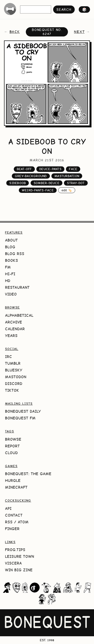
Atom (23, 522)
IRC (9, 357)
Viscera (13, 563)
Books (12, 260)
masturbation (67, 176)
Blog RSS (15, 254)
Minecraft (16, 487)
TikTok (12, 390)
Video (11, 294)
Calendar (15, 329)
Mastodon (16, 377)
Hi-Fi (10, 274)
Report (12, 446)
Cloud (11, 453)
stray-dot (76, 183)
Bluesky (14, 370)
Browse (13, 439)
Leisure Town (20, 556)
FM (8, 267)
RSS (9, 522)
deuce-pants (50, 169)
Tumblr (13, 363)
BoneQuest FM (20, 418)
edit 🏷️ (67, 190)
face (73, 169)
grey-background (31, 176)
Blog (10, 247)
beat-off (24, 169)
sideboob (18, 183)
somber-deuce (46, 183)
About (11, 240)
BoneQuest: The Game (28, 474)
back (15, 32)
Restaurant (17, 287)
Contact (14, 515)
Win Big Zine (19, 570)
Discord (14, 384)
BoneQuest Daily (23, 411)
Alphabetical (19, 315)
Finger (12, 529)
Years (11, 336)
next (79, 32)
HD (8, 281)
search (64, 9)
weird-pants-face (38, 190)
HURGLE (13, 481)
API (8, 508)
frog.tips (15, 550)
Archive (14, 322)
